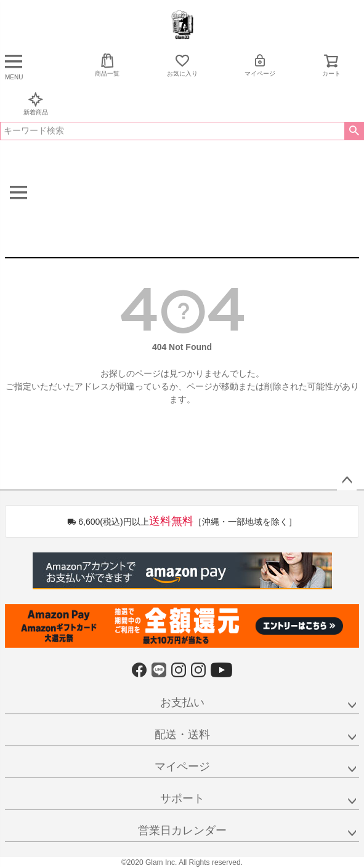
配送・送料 (182, 735)
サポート (182, 798)
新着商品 (36, 104)
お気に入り (182, 65)
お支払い (182, 703)
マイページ (260, 65)
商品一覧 (107, 65)
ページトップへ (347, 480)
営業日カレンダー (182, 830)
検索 (354, 131)
